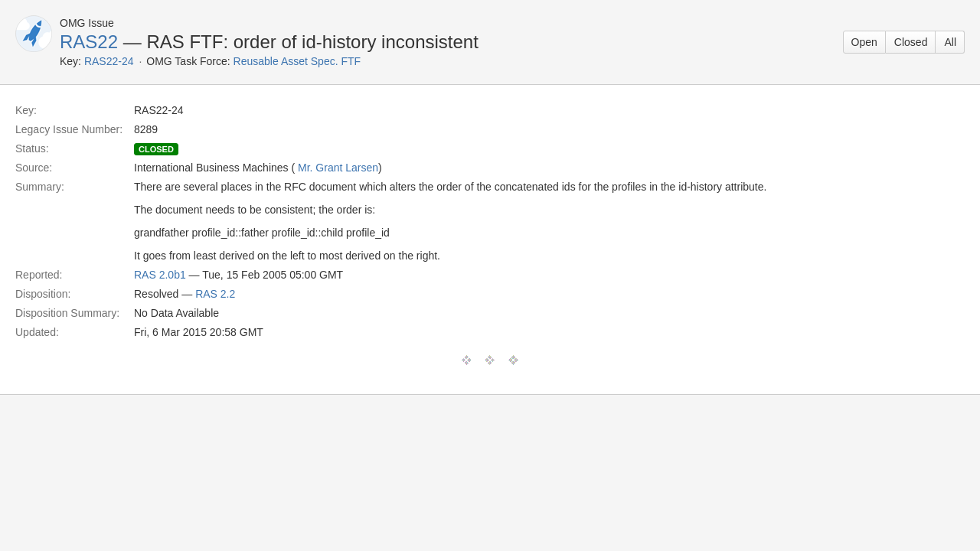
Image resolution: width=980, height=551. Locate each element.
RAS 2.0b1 (160, 275)
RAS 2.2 (215, 294)
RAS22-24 (109, 61)
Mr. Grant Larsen (338, 168)
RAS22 (89, 42)
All (950, 42)
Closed (911, 42)
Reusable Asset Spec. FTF (297, 61)
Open (864, 42)
